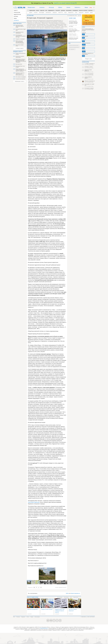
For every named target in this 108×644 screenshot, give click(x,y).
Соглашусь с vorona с (90, 67)
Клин (71, 597)
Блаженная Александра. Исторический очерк (74, 39)
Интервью (16, 16)
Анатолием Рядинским (34, 502)
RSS (14, 617)
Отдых (65, 13)
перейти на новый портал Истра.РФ (65, 3)
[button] (33, 582)
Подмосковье (32, 10)
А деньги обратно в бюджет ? (90, 78)
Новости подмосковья (33, 597)
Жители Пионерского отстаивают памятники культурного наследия (73, 22)
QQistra (60, 7)
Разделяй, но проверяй (20, 39)
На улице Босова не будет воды (21, 30)
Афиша (15, 18)
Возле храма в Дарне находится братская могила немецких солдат (74, 31)
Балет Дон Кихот (19, 64)
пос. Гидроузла (72, 49)
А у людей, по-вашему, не (90, 64)
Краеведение (75, 10)
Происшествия (17, 12)
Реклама (18, 617)
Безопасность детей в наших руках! (20, 57)
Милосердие (42, 13)
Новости (16, 10)
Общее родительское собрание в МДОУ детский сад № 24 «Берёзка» (21, 70)
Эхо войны (71, 27)
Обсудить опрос (88, 59)
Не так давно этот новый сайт (90, 85)
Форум (32, 617)
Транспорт (58, 10)
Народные (55, 13)
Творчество (81, 13)
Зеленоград (66, 597)
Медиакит (23, 617)
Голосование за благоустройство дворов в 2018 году (21, 36)
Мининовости (48, 13)
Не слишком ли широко (90, 89)
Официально (71, 13)
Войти (67, 593)
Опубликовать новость (20, 81)
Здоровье (63, 10)
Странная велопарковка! (20, 79)
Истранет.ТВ (16, 20)
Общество (42, 10)
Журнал (31, 13)
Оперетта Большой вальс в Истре (21, 54)
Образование (69, 10)
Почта (28, 617)
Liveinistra (42, 7)
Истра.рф (51, 7)
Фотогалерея (37, 617)
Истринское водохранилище (74, 47)
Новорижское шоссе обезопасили (20, 33)
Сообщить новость (20, 48)
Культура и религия (83, 10)
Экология (87, 13)
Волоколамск (60, 597)
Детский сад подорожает (33, 609)
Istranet (68, 7)
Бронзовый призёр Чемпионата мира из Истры (20, 26)
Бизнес (38, 10)
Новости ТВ (61, 13)
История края (30, 16)
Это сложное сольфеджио (21, 77)
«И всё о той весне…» (73, 35)
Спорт (76, 13)
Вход (91, 8)
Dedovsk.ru (77, 7)
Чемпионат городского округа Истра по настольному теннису (20, 74)
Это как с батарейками (90, 74)
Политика (90, 10)
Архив (91, 13)
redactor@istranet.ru (44, 628)
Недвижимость (51, 10)
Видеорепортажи (17, 14)
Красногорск (76, 597)
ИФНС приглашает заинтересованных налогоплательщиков (20, 42)
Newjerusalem (31, 7)
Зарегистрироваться (75, 593)
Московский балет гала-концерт (20, 67)
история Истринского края (74, 45)
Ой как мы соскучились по (90, 82)
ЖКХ (46, 10)
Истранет (36, 13)
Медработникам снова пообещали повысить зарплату (60, 611)
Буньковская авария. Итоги (20, 45)
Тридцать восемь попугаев (47, 609)
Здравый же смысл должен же (90, 71)
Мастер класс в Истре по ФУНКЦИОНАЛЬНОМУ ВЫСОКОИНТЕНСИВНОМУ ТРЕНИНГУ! (21, 61)
